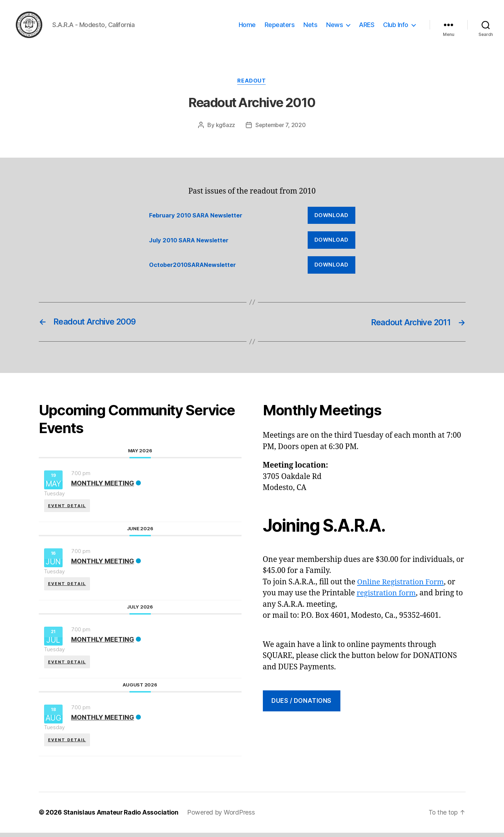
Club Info (396, 26)
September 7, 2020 (281, 128)
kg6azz (225, 128)
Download (331, 218)
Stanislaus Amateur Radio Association (122, 817)
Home (247, 26)
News (335, 26)
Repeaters (280, 26)
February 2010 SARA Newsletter (198, 218)
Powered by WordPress (223, 817)
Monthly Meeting (103, 486)
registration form (387, 596)
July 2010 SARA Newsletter (191, 243)
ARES (367, 26)
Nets (310, 26)
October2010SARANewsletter (195, 267)
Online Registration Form (402, 585)
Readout (252, 84)
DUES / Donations (301, 703)
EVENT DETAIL (67, 507)
